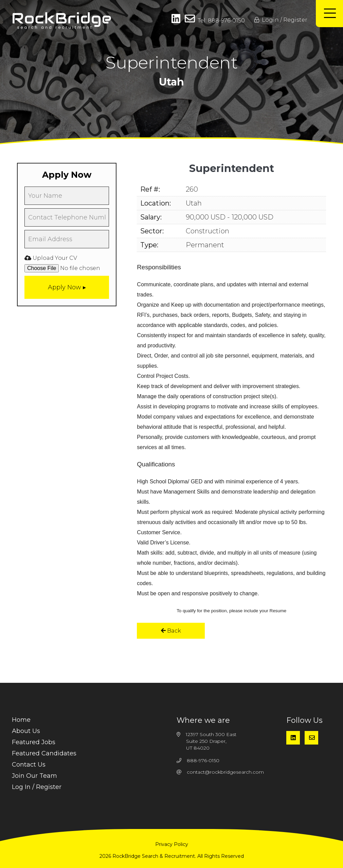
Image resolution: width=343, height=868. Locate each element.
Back (171, 631)
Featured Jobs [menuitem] (34, 742)
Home (21, 720)
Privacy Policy (172, 844)
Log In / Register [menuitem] (37, 787)
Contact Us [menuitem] (29, 765)
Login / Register (281, 20)
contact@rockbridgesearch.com (225, 772)
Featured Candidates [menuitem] (44, 753)
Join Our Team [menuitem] (34, 776)
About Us (26, 731)
